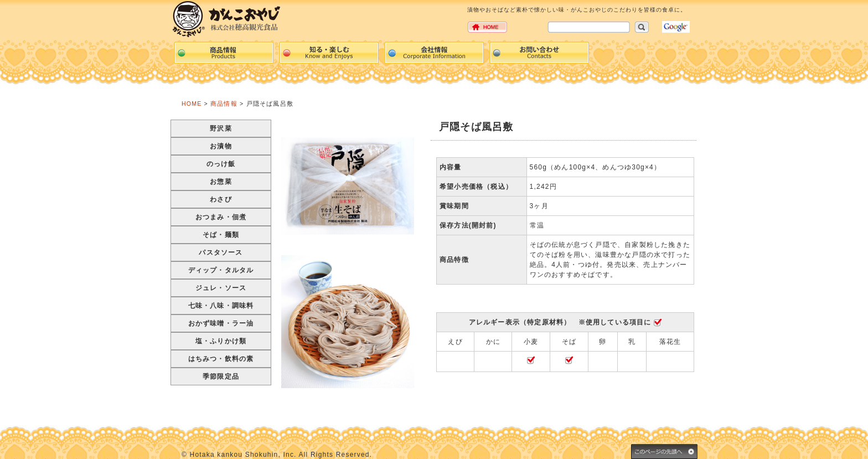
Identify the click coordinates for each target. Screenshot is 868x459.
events (329, 53)
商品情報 (224, 104)
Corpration (434, 53)
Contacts (539, 53)
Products (224, 53)
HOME (192, 104)
